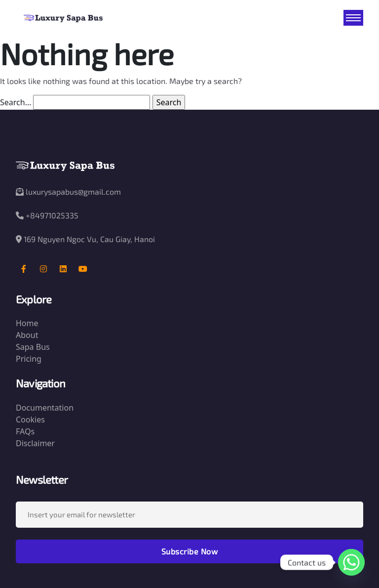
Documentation (45, 408)
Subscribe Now (190, 551)
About (27, 335)
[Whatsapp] (351, 562)
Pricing (29, 359)
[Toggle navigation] (353, 18)
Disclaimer (35, 443)
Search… (16, 102)
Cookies (30, 420)
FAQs (25, 431)
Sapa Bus (33, 347)
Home (27, 323)
